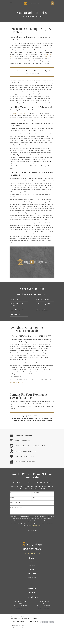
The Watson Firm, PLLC (19, 113)
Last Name (36, 493)
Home (32, 562)
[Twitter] (29, 554)
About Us (32, 566)
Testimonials (32, 577)
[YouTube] (35, 554)
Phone (12, 498)
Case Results (32, 581)
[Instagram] (39, 554)
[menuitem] (12, 627)
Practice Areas (32, 573)
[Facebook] (25, 554)
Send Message (32, 531)
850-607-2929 (32, 549)
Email (35, 498)
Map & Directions (20, 608)
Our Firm (32, 570)
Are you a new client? (16, 503)
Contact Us (32, 593)
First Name (13, 493)
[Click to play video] (32, 262)
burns (46, 57)
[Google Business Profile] (32, 554)
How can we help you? (16, 508)
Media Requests (32, 589)
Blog (32, 585)
